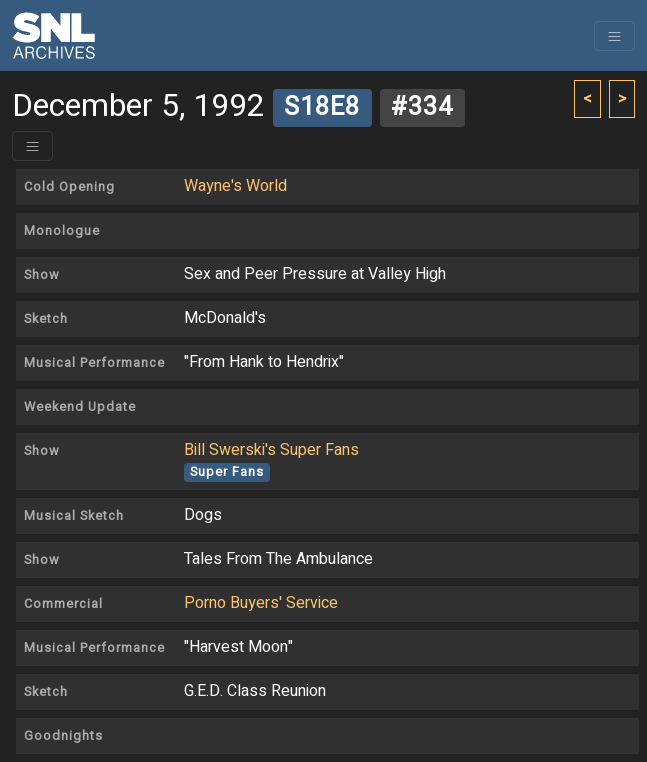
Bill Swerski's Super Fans (271, 450)
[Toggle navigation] (614, 36)
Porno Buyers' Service (261, 603)
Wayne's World (235, 186)
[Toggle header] (32, 146)
